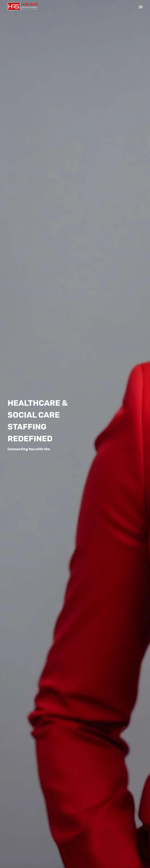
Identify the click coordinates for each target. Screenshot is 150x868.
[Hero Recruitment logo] (22, 6)
